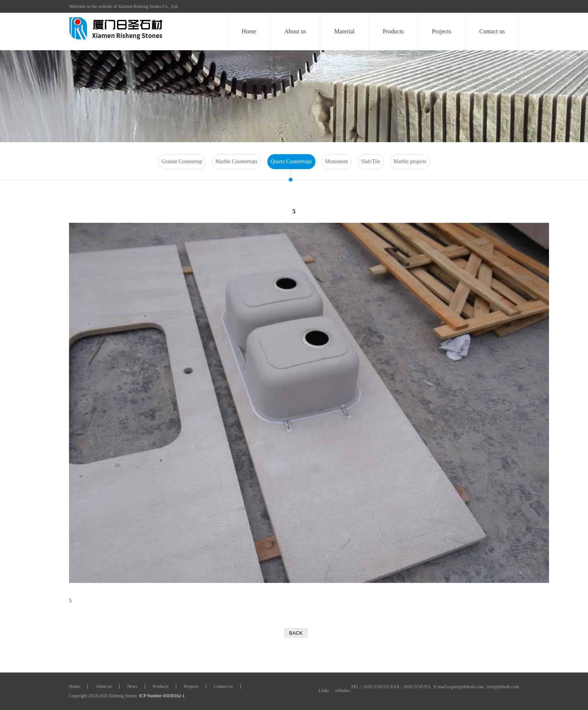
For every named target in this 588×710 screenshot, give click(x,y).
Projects (442, 31)
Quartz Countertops (291, 161)
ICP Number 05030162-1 (161, 696)
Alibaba (342, 690)
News (132, 686)
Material (345, 31)
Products (393, 31)
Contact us (492, 31)
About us (295, 31)
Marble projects (410, 161)
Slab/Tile (371, 161)
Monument (337, 161)
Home (249, 31)
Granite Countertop (182, 161)
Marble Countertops (236, 161)
